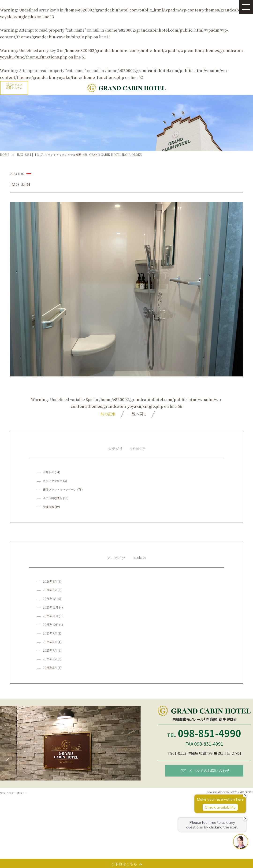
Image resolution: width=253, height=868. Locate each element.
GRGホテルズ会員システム (14, 86)
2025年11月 (50, 616)
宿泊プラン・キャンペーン (60, 489)
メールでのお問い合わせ (205, 771)
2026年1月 (50, 599)
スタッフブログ (53, 481)
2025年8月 (50, 642)
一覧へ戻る (138, 414)
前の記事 (108, 414)
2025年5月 (50, 668)
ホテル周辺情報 (53, 498)
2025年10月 (51, 625)
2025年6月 (50, 659)
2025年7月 (50, 650)
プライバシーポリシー (14, 793)
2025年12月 (51, 607)
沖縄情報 (48, 507)
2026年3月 (50, 581)
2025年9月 (50, 633)
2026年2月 (50, 590)
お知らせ (48, 472)
